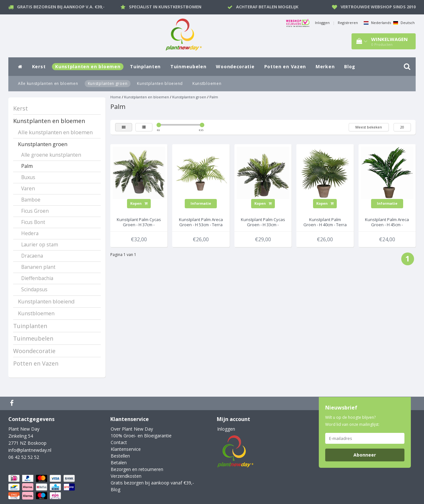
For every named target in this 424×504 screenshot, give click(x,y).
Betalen (119, 463)
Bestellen (120, 456)
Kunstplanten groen (108, 83)
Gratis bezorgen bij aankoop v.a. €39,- (61, 7)
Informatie (201, 203)
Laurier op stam (40, 245)
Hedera (30, 233)
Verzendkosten (126, 476)
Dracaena (32, 256)
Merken (325, 66)
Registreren (348, 23)
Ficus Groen (35, 211)
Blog (350, 66)
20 (402, 127)
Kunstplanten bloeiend (160, 83)
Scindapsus (34, 289)
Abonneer (365, 455)
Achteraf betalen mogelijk (267, 7)
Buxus (28, 177)
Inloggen (322, 23)
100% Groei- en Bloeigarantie (141, 436)
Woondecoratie (235, 66)
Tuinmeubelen (188, 66)
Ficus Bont (33, 222)
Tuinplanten (145, 66)
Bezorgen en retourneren (137, 469)
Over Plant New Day (132, 429)
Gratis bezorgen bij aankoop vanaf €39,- (152, 483)
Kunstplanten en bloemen (88, 66)
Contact (119, 442)
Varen (28, 189)
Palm (27, 166)
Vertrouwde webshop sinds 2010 (378, 7)
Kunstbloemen (207, 83)
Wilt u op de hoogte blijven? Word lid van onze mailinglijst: (352, 421)
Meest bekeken (369, 127)
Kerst (39, 66)
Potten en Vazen (285, 66)
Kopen (139, 203)
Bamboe (31, 200)
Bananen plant (38, 267)
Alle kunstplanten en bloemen (48, 83)
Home (116, 97)
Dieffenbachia (37, 278)
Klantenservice (126, 449)
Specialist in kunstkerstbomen (165, 7)
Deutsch (404, 23)
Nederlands (377, 23)
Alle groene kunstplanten (51, 155)
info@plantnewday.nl (30, 450)
